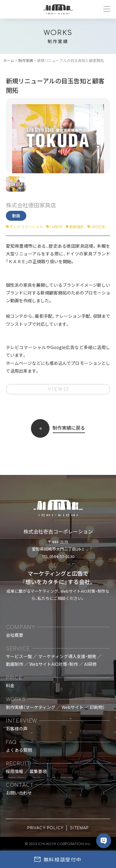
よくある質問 (19, 750)
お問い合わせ (19, 793)
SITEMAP (79, 828)
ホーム (9, 60)
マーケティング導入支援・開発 (67, 656)
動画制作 (15, 664)
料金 (10, 685)
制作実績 (26, 60)
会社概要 (15, 635)
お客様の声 (17, 728)
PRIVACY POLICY (45, 828)
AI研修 (90, 664)
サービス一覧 (19, 656)
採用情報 (15, 771)
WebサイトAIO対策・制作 (54, 664)
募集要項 (38, 771)
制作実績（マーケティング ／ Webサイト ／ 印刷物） (55, 707)
